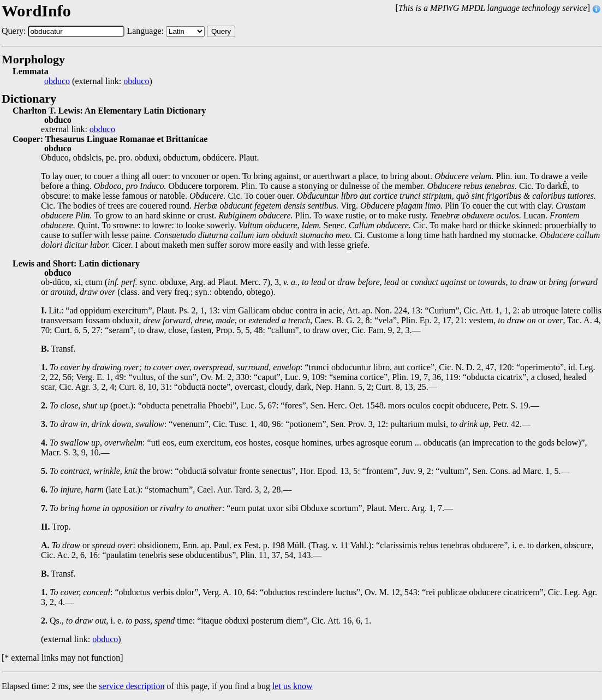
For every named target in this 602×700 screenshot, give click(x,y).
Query (221, 31)
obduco (57, 81)
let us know (293, 686)
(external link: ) (98, 81)
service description (132, 686)
